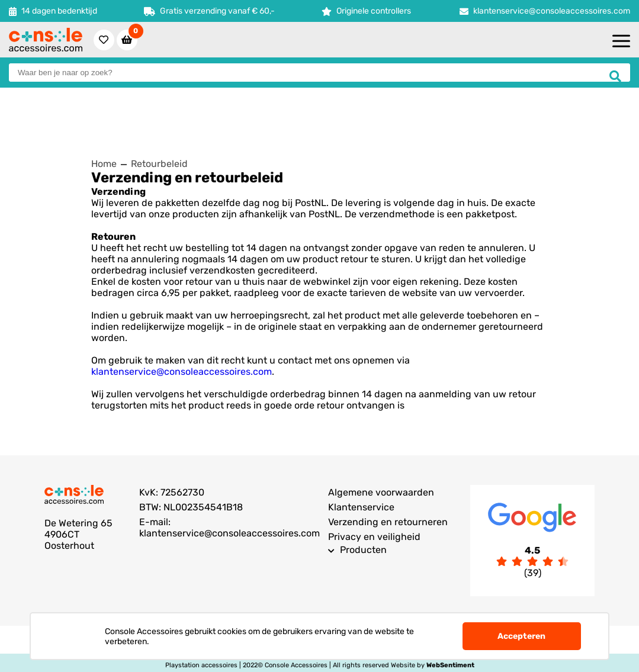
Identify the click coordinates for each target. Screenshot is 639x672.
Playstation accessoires (201, 665)
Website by (433, 665)
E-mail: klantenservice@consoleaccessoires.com (229, 528)
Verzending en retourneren (388, 522)
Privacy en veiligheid (374, 537)
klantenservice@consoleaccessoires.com (552, 11)
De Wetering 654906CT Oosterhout (78, 534)
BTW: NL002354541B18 (191, 507)
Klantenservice (361, 507)
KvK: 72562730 (172, 492)
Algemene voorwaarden (381, 492)
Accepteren (521, 636)
